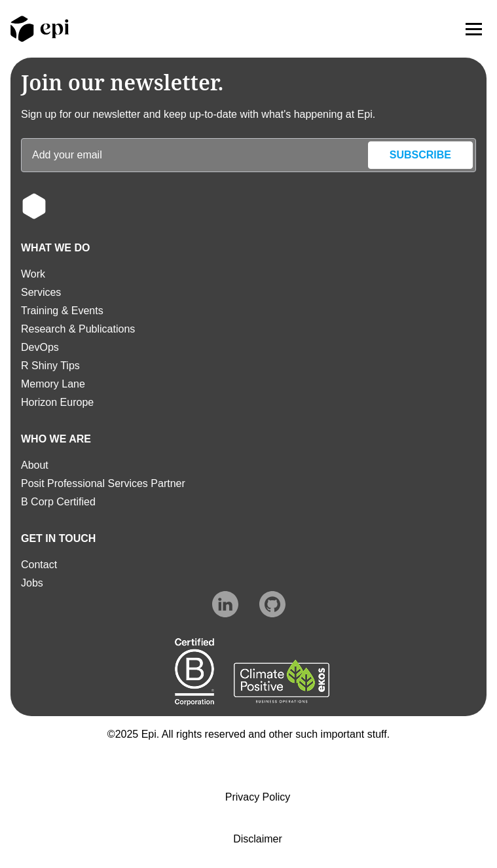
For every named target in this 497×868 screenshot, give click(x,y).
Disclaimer (258, 839)
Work (33, 274)
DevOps (40, 347)
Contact (39, 565)
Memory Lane (53, 384)
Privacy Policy (258, 797)
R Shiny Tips (50, 366)
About (35, 465)
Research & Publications (78, 329)
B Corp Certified (58, 502)
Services (41, 292)
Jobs (32, 583)
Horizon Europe (57, 402)
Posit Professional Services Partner (103, 483)
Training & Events (62, 311)
